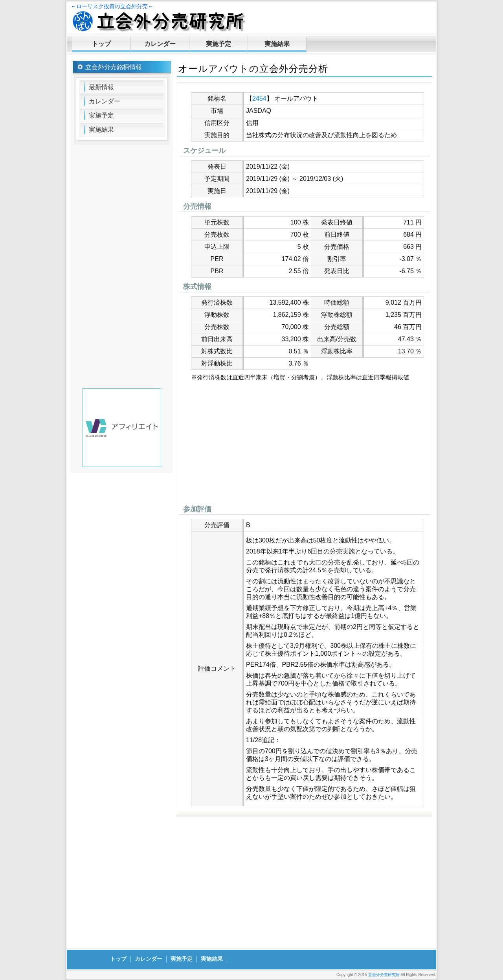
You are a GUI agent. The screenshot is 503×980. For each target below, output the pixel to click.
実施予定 (218, 44)
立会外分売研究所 (384, 975)
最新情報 (101, 87)
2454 (259, 98)
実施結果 (277, 44)
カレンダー (160, 44)
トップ (101, 44)
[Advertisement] (305, 445)
